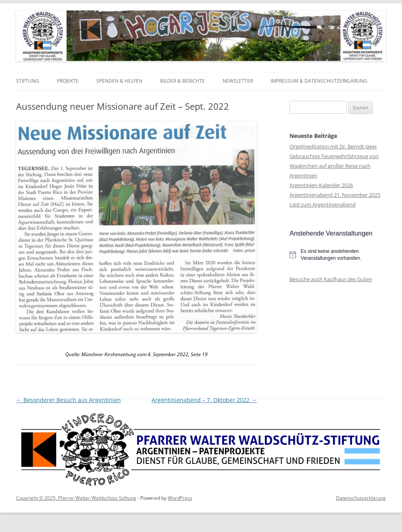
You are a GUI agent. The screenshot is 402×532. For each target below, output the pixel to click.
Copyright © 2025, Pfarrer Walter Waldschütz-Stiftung (76, 498)
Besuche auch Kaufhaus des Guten (331, 279)
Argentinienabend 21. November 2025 (335, 195)
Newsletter (238, 81)
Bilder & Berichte (182, 81)
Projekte (68, 81)
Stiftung (28, 81)
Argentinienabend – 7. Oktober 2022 (204, 400)
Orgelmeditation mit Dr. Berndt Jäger (333, 146)
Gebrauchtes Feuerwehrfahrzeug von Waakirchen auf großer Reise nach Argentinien (334, 166)
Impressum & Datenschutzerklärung (319, 81)
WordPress (180, 498)
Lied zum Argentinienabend (323, 204)
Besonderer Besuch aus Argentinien (69, 400)
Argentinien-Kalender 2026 (321, 185)
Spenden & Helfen (119, 81)
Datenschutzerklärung (361, 498)
